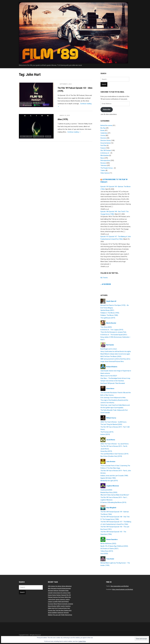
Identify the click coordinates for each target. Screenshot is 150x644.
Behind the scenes (106, 125)
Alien (49, 588)
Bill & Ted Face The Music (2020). (111, 356)
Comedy (50, 593)
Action (60, 586)
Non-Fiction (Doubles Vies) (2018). (111, 456)
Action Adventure (67, 586)
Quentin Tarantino (65, 606)
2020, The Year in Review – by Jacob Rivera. (115, 444)
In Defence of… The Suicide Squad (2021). (114, 335)
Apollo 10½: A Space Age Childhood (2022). (114, 546)
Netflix (58, 606)
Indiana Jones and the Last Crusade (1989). (114, 476)
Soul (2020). (104, 554)
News (102, 158)
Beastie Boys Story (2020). (109, 492)
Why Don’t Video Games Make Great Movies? (115, 495)
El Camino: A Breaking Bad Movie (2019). (114, 502)
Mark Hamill (62, 602)
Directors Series (27, 102)
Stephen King (68, 610)
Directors (103, 138)
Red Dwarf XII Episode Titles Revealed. (113, 383)
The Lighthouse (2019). (108, 318)
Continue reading (74, 132)
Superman (60, 613)
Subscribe (107, 109)
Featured (64, 595)
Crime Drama (57, 593)
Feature (103, 148)
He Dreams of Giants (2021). (110, 549)
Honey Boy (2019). (106, 451)
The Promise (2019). (107, 432)
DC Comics (64, 593)
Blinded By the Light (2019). (109, 481)
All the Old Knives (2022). (108, 544)
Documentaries (105, 143)
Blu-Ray (103, 128)
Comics (103, 135)
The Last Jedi (57, 615)
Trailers (103, 170)
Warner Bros (69, 615)
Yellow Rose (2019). (107, 551)
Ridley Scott (51, 608)
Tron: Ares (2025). (106, 327)
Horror (63, 597)
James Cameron (60, 599)
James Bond (52, 599)
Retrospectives (26, 104)
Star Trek (55, 610)
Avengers (51, 591)
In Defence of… (105, 153)
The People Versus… (107, 168)
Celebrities (104, 133)
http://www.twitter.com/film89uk (120, 586)
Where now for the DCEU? (109, 376)
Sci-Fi (56, 608)
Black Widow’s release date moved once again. (115, 354)
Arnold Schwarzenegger (64, 588)
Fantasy (58, 595)
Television (104, 165)
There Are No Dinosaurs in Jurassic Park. (114, 332)
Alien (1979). (63, 119)
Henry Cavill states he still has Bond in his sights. (116, 351)
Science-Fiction (63, 608)
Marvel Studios (52, 606)
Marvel (56, 604)
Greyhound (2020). (106, 490)
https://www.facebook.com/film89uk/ (123, 589)
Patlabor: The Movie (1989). (109, 315)
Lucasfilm (55, 602)
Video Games (105, 173)
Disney (50, 595)
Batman (56, 591)
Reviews (24, 136)
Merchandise (105, 155)
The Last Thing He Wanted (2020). (111, 424)
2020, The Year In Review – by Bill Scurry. (114, 422)
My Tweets (104, 278)
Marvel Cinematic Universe (65, 604)
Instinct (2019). (105, 434)
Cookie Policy (82, 641)
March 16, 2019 (65, 115)
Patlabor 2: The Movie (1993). (110, 313)
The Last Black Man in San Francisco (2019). (115, 454)
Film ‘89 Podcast (41, 102)
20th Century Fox (53, 586)
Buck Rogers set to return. (109, 349)
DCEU (69, 593)
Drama (54, 595)
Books (102, 130)
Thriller (63, 615)
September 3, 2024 (66, 84)
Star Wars (61, 610)
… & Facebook (106, 284)
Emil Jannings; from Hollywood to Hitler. (113, 398)
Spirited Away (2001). (107, 310)
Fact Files (103, 145)
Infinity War (68, 597)
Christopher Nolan (64, 591)
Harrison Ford (57, 597)
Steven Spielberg (53, 613)
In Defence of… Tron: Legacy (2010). (112, 330)
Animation (54, 588)
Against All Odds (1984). (108, 478)
